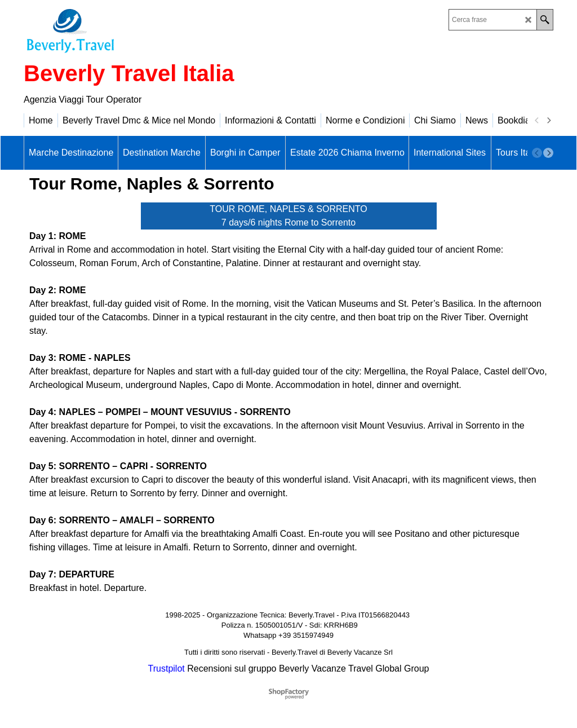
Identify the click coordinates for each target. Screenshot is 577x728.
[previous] (537, 121)
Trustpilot (167, 669)
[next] (548, 121)
